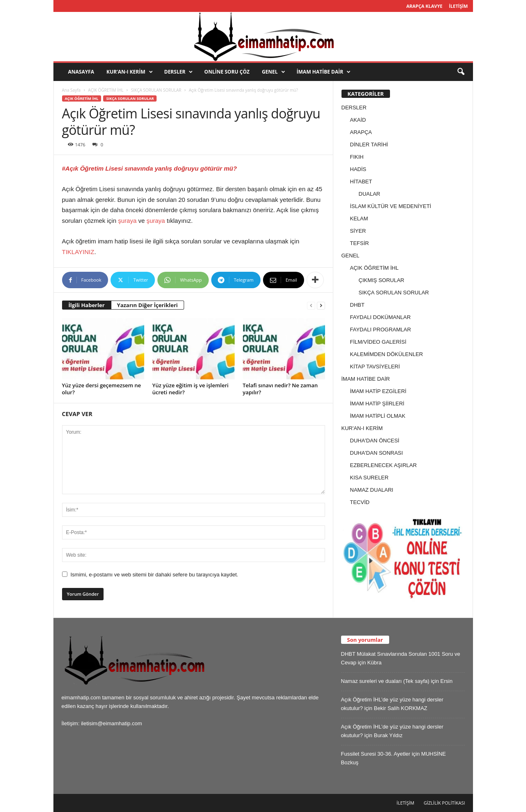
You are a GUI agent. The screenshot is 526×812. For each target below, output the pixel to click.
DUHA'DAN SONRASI (377, 453)
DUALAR (370, 194)
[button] (461, 72)
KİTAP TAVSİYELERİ (375, 367)
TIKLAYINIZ (78, 252)
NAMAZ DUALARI (372, 490)
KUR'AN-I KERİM (362, 428)
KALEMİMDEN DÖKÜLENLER (387, 354)
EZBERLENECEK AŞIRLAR (384, 465)
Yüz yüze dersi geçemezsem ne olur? (102, 389)
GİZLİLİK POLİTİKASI (444, 803)
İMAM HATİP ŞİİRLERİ (377, 404)
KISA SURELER (369, 478)
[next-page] (321, 305)
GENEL (273, 72)
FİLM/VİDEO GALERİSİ (378, 342)
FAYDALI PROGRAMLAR (381, 330)
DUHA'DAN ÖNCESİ (375, 441)
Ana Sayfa (72, 90)
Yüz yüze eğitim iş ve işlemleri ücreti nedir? (191, 389)
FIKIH (357, 157)
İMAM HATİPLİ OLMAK (378, 416)
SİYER (358, 231)
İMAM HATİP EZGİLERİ (378, 391)
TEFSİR (360, 243)
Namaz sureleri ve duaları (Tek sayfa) (385, 681)
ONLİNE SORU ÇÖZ (227, 72)
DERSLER (179, 72)
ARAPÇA (361, 132)
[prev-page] (311, 305)
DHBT (357, 305)
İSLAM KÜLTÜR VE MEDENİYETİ (391, 206)
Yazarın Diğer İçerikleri (148, 305)
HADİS (358, 169)
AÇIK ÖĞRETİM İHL (106, 90)
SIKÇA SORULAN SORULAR (156, 90)
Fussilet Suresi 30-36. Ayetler (376, 754)
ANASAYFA (81, 72)
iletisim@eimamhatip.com (111, 723)
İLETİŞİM (458, 6)
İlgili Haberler (87, 305)
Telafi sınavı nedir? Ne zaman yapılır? (280, 389)
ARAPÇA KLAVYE (424, 6)
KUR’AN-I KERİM (129, 72)
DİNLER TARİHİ (369, 145)
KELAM (359, 219)
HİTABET (361, 182)
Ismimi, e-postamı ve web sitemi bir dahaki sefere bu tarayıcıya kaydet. (155, 575)
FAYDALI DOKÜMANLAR (381, 317)
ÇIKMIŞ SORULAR (382, 280)
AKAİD (358, 120)
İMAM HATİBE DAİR (324, 72)
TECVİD (360, 502)
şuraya (127, 221)
